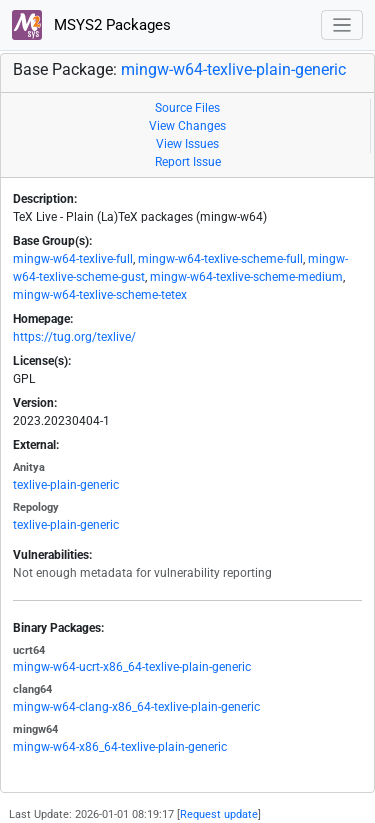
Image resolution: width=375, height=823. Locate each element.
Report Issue (188, 162)
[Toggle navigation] (342, 25)
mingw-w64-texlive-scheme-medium (246, 277)
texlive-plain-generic (66, 485)
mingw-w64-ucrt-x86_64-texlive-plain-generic (132, 667)
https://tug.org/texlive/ (74, 337)
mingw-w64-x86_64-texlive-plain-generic (120, 747)
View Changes (187, 126)
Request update (219, 814)
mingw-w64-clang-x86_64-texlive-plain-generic (136, 707)
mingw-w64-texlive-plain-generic (233, 69)
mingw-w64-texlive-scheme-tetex (100, 295)
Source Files (187, 108)
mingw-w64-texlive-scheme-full (220, 259)
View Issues (187, 144)
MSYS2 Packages (91, 25)
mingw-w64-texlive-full (73, 259)
